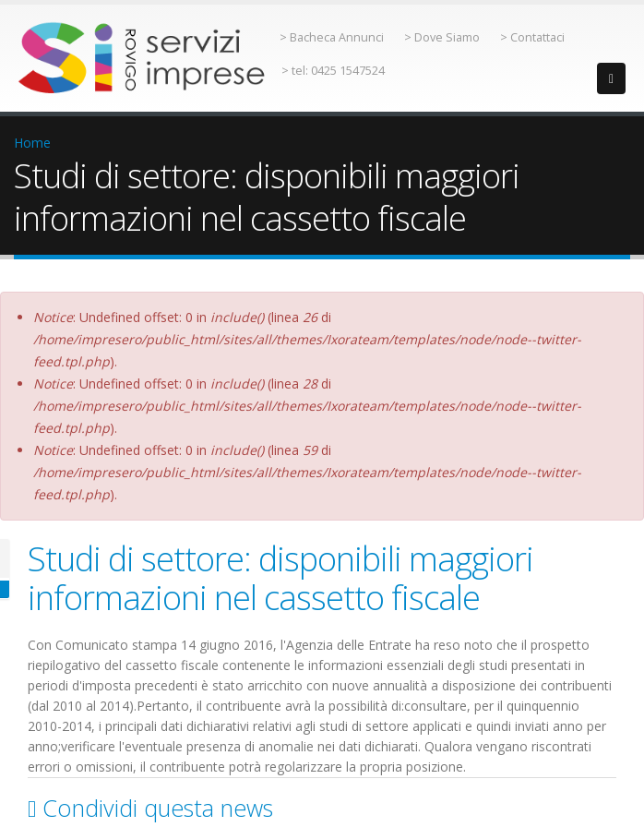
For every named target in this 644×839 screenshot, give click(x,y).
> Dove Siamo (442, 37)
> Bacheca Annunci (332, 37)
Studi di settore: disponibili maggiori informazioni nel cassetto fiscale (280, 578)
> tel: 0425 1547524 (333, 71)
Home (32, 143)
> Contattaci (532, 37)
